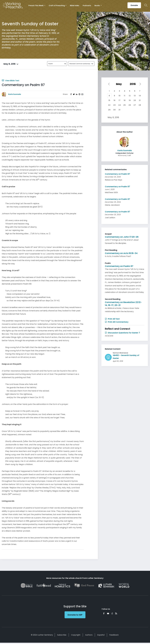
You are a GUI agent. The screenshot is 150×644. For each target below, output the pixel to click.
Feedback (114, 635)
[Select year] (134, 84)
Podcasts (87, 6)
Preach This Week (36, 6)
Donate (134, 5)
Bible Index (75, 6)
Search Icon (146, 5)
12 (130, 96)
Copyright (76, 635)
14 (140, 96)
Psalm (51, 64)
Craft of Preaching (57, 6)
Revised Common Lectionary (80, 64)
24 (120, 105)
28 (140, 105)
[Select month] (120, 84)
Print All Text (112, 319)
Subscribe (62, 635)
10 (120, 96)
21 (140, 100)
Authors (89, 635)
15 (109, 100)
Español (101, 635)
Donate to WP (75, 615)
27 (135, 105)
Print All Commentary (117, 322)
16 (114, 100)
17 (120, 100)
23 (114, 105)
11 (125, 96)
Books (97, 6)
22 (109, 105)
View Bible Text (10, 81)
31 (120, 110)
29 (109, 110)
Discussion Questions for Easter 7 (122, 333)
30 (114, 110)
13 (135, 96)
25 (125, 105)
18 (125, 100)
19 (130, 100)
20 (135, 100)
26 (130, 105)
